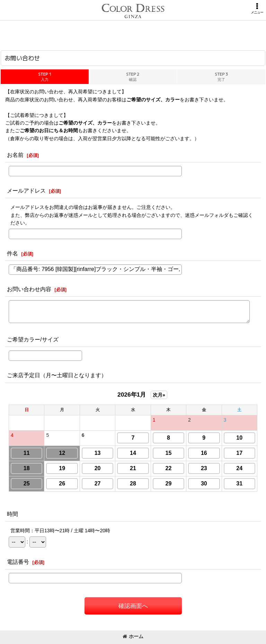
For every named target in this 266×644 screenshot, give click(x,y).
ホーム (133, 636)
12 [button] (62, 453)
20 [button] (98, 468)
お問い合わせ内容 (29, 289)
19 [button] (62, 468)
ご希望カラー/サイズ (33, 339)
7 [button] (133, 438)
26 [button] (62, 484)
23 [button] (204, 468)
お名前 (15, 155)
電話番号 (18, 562)
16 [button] (204, 453)
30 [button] (204, 484)
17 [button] (239, 453)
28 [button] (133, 484)
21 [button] (133, 468)
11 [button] (27, 453)
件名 (12, 253)
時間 (12, 514)
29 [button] (169, 484)
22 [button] (169, 468)
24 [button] (239, 468)
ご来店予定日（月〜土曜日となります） (57, 375)
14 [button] (133, 453)
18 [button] (27, 468)
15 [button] (169, 453)
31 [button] (239, 484)
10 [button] (239, 438)
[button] (257, 9)
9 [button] (204, 438)
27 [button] (98, 484)
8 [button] (169, 438)
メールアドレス (26, 190)
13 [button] (98, 453)
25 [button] (27, 484)
